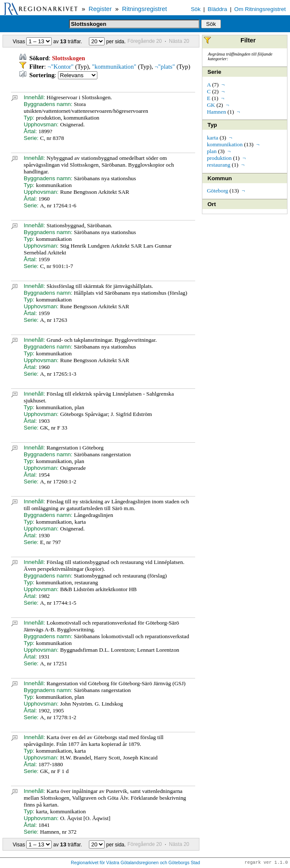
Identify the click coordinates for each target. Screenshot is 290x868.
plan (212, 151)
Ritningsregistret (144, 9)
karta (213, 138)
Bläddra (218, 9)
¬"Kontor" (61, 67)
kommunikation (225, 144)
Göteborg (218, 191)
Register (100, 9)
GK (211, 105)
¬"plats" (165, 67)
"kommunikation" (114, 67)
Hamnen (217, 112)
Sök (196, 9)
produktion (220, 158)
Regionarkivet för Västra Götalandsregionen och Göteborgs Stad (135, 863)
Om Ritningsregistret (260, 9)
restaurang (219, 165)
